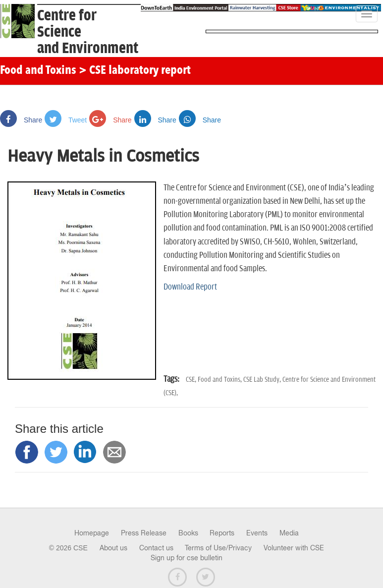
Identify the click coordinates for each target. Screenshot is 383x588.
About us (113, 548)
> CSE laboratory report (135, 71)
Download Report (190, 287)
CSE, (192, 380)
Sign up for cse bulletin (187, 558)
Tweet (66, 120)
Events (257, 533)
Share (21, 120)
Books (188, 533)
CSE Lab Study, (263, 380)
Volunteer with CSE (294, 548)
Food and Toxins (38, 71)
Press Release (144, 533)
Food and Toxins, (220, 380)
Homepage (92, 533)
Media (289, 533)
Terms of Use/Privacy (218, 548)
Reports (222, 533)
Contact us (156, 548)
